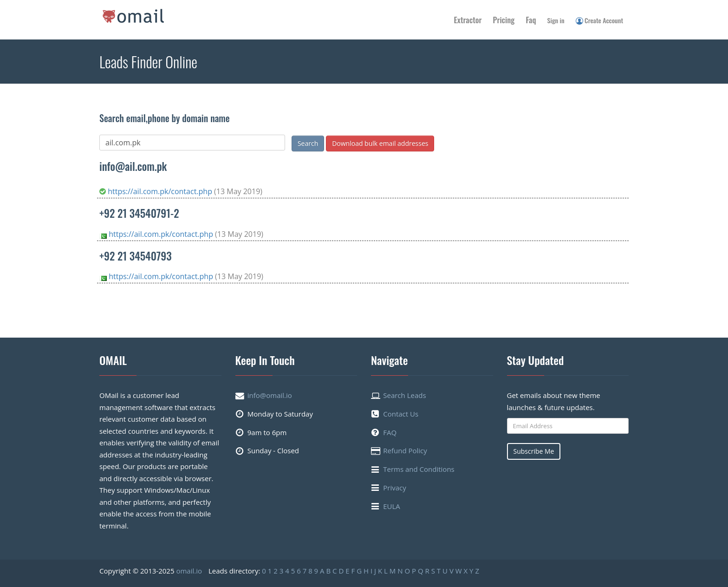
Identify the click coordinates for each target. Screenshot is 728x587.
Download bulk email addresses (380, 143)
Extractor (468, 20)
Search (308, 143)
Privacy (394, 488)
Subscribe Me (534, 451)
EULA (392, 506)
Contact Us (401, 414)
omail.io (189, 571)
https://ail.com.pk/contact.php (157, 191)
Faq (531, 20)
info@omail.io (270, 395)
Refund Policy (405, 450)
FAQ (390, 432)
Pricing (504, 20)
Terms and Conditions (419, 469)
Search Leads (404, 395)
